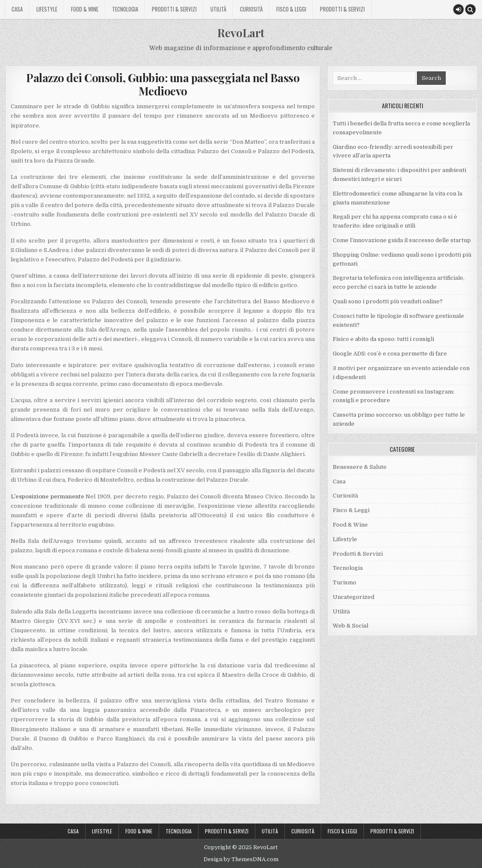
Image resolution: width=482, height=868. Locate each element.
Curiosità (251, 9)
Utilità (218, 9)
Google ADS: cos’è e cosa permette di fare (390, 354)
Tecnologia (125, 9)
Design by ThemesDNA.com (241, 859)
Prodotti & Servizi (174, 9)
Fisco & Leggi (291, 9)
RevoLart (241, 33)
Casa (17, 9)
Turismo (344, 582)
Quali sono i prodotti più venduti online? (388, 301)
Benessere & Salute (360, 467)
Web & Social (350, 626)
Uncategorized (353, 597)
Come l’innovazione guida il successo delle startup (402, 240)
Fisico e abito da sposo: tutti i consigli (383, 339)
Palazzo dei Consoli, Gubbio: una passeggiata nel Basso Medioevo (163, 84)
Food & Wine (85, 9)
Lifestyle (47, 9)
